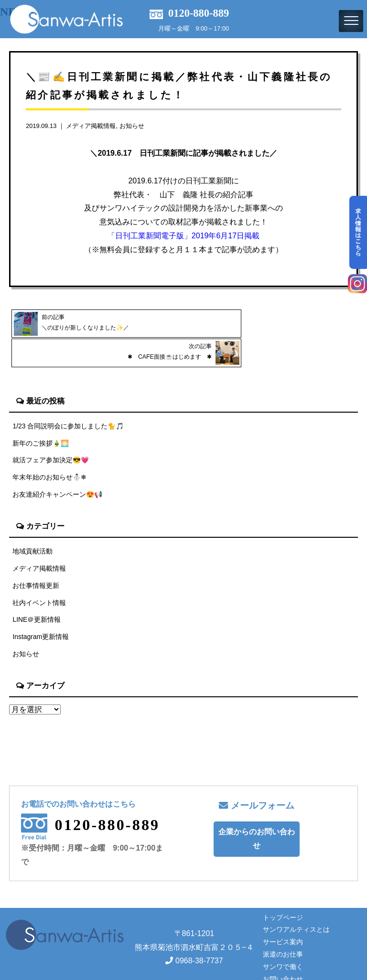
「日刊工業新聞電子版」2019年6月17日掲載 (183, 236)
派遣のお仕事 (283, 929)
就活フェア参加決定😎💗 (51, 431)
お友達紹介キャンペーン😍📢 (58, 466)
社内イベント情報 (39, 575)
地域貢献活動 (32, 522)
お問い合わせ (283, 954)
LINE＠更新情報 (37, 593)
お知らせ (132, 126)
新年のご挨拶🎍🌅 (41, 413)
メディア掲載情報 (91, 126)
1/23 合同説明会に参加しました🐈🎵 (69, 395)
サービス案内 (283, 916)
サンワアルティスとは (296, 904)
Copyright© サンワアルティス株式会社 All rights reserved (183, 972)
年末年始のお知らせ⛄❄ (50, 448)
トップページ (283, 892)
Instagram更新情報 (41, 611)
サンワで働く (283, 941)
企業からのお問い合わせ (257, 813)
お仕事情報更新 (36, 558)
